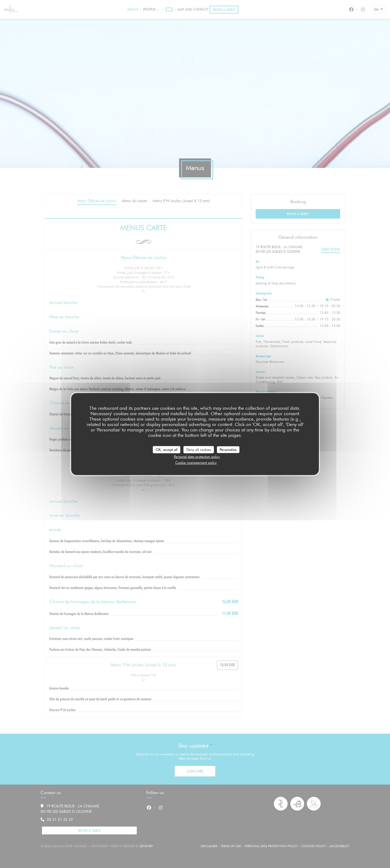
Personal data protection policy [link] (197, 457)
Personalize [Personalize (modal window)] (228, 449)
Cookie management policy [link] (196, 462)
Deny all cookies (199, 449)
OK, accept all (167, 449)
